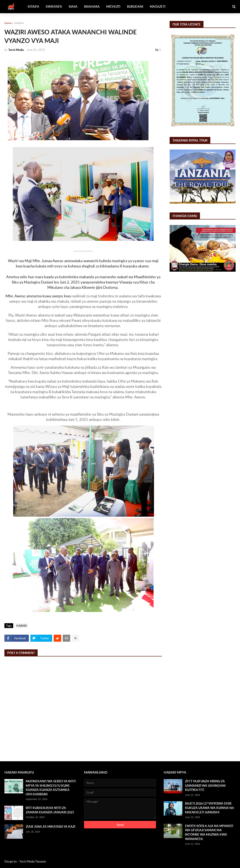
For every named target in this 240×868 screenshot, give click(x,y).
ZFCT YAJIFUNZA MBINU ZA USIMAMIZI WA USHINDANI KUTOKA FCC (205, 785)
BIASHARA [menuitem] (92, 6)
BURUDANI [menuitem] (135, 6)
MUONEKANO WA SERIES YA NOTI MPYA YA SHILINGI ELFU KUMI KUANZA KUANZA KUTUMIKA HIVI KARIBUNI (51, 788)
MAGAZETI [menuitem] (158, 6)
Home (8, 23)
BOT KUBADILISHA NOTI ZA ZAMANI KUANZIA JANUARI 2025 (50, 810)
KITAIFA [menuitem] (33, 6)
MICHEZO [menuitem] (113, 6)
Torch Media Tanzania (33, 861)
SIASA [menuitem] (73, 6)
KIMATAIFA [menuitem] (54, 6)
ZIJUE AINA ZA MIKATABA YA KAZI (50, 827)
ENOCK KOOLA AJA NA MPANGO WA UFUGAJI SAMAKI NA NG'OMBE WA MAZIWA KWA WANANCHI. (209, 832)
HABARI (19, 23)
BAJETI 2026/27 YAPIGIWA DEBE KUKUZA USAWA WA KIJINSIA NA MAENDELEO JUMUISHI (210, 808)
